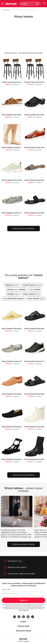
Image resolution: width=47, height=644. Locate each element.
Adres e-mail (6, 589)
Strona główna (6, 10)
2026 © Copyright (23, 641)
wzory (12, 285)
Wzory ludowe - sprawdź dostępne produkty (24, 53)
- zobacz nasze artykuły (23, 489)
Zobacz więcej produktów (24, 228)
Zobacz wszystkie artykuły (24, 544)
